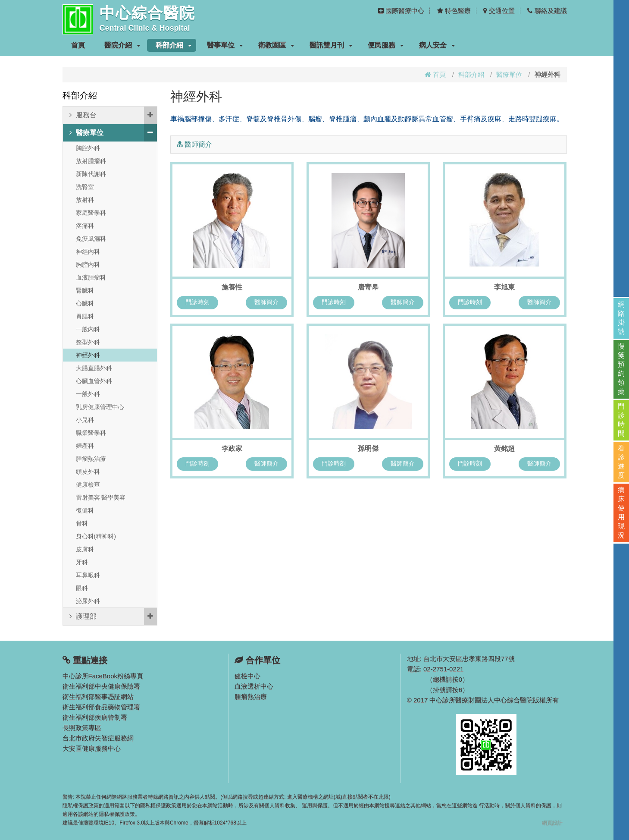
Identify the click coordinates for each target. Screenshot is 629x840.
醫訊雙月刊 (331, 45)
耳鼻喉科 (88, 575)
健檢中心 (247, 676)
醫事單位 (225, 45)
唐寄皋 (368, 287)
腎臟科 (85, 290)
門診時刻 (197, 302)
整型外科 (88, 342)
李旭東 (504, 287)
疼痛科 (85, 226)
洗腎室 (85, 187)
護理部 (113, 617)
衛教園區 (276, 45)
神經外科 (88, 355)
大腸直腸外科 (94, 368)
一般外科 (88, 394)
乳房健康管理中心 (100, 407)
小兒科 (85, 420)
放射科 (85, 200)
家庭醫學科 (91, 213)
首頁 (78, 45)
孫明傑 (368, 448)
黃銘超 (504, 448)
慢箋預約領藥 (621, 369)
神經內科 (88, 252)
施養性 (232, 287)
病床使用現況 (621, 513)
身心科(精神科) (96, 536)
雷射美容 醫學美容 (101, 497)
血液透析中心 (254, 686)
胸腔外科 (88, 148)
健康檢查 (88, 484)
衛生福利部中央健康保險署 (101, 686)
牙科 (82, 562)
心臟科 (85, 303)
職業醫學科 (91, 433)
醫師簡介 (266, 302)
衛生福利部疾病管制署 (95, 717)
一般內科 (88, 329)
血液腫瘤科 (91, 277)
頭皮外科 (88, 472)
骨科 (82, 523)
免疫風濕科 (91, 239)
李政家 (232, 448)
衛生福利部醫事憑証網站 (98, 697)
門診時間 (621, 420)
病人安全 (437, 45)
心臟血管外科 (94, 381)
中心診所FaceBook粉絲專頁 (103, 676)
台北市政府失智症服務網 (98, 738)
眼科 (82, 588)
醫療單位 (509, 74)
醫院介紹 (122, 45)
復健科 (85, 510)
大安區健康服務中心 (92, 748)
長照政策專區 (82, 728)
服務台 (113, 115)
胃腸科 (85, 316)
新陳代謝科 (91, 174)
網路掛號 (621, 318)
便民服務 (386, 45)
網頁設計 (552, 823)
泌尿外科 (88, 601)
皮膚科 (85, 549)
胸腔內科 (88, 264)
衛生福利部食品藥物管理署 (101, 707)
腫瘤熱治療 (91, 459)
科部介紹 (174, 45)
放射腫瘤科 (91, 161)
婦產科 (85, 446)
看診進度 (621, 462)
